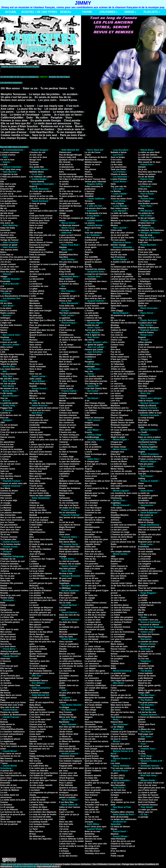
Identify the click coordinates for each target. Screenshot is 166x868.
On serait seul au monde (97, 734)
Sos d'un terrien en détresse (43, 199)
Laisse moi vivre (67, 844)
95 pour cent (65, 578)
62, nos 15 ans (118, 320)
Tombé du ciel (38, 138)
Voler (113, 666)
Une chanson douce (69, 749)
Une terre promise (68, 201)
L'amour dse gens (94, 625)
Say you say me (119, 186)
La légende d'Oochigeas (150, 471)
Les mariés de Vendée (40, 610)
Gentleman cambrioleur (97, 303)
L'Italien (142, 607)
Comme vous (117, 345)
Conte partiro (7, 289)
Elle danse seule (67, 593)
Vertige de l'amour (9, 240)
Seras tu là (116, 303)
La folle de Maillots (10, 790)
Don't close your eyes (96, 827)
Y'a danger (65, 216)
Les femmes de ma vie (12, 812)
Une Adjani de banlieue (122, 680)
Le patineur (90, 654)
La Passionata (66, 715)
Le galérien (65, 318)
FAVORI (87, 12)
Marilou (33, 459)
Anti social (143, 746)
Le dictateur (6, 805)
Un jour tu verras (119, 736)
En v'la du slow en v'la (122, 457)
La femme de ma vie (10, 573)
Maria (141, 778)
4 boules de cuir (37, 152)
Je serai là (116, 595)
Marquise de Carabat (95, 698)
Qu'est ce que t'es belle (122, 237)
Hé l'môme (35, 259)
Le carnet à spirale (147, 792)
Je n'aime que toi (38, 778)
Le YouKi (143, 432)
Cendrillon (143, 663)
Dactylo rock (36, 739)
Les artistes (35, 595)
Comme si (5, 413)
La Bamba (116, 191)
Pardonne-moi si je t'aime (56, 126)
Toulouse (34, 162)
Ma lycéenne (144, 225)
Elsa (77, 123)
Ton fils (88, 267)
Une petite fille (37, 167)
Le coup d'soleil (146, 418)
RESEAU (66, 12)
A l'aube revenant (68, 393)
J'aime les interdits (39, 771)
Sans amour (35, 345)
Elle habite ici (66, 595)
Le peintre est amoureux (150, 571)
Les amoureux (92, 663)
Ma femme (6, 693)
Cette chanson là (11, 106)
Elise (141, 311)
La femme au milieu (69, 284)
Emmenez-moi (7, 493)
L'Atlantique (144, 281)
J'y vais (63, 342)
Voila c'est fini (145, 668)
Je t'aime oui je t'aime (11, 788)
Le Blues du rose (147, 729)
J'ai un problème (93, 447)
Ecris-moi (143, 262)
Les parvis (7, 112)
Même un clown (37, 398)
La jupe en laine (93, 620)
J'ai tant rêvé (66, 729)
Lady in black (145, 758)
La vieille (143, 600)
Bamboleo (64, 722)
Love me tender (67, 274)
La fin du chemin (119, 376)
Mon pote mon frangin (40, 311)
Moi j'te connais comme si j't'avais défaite (97, 704)
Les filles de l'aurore (148, 795)
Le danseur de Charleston (151, 230)
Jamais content (8, 264)
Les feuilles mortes (94, 376)
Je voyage (5, 503)
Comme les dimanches (41, 427)
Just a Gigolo (117, 203)
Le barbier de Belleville (150, 603)
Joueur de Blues (119, 461)
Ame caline (7, 109)
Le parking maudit (38, 822)
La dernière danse (120, 605)
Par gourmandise (9, 525)
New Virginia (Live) (94, 715)
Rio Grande (65, 162)
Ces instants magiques (71, 761)
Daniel (114, 347)
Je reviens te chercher (70, 656)
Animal (63, 396)
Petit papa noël (146, 734)
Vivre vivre (65, 534)
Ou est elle (90, 739)
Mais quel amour (9, 698)
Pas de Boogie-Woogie (71, 155)
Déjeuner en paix (147, 646)
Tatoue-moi (116, 746)
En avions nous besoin (41, 539)
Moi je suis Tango (68, 717)
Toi (72, 88)
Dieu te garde (36, 228)
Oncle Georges (37, 634)
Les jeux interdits (93, 379)
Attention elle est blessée (123, 323)
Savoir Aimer (66, 374)
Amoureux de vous (39, 420)
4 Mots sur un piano (95, 237)
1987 (3, 422)
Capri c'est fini (66, 812)
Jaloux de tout (92, 583)
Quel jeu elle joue (93, 761)
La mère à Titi (145, 357)
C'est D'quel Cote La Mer (42, 522)
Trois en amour (37, 488)
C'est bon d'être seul (40, 715)
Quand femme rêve (94, 758)
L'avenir (29, 106)
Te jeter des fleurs (68, 381)
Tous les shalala (8, 744)
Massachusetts (146, 698)
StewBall (89, 196)
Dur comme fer (67, 422)
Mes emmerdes (8, 515)
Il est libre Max (66, 802)
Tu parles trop (66, 194)
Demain (142, 167)
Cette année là (7, 724)
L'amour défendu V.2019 (71, 839)
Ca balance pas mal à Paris (124, 267)
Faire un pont (36, 432)
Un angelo (90, 203)
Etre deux (116, 349)
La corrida (64, 444)
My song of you (92, 846)
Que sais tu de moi (10, 707)
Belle (3, 603)
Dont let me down (147, 676)
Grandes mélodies (9, 564)
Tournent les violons (95, 269)
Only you (143, 189)
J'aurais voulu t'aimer (122, 583)
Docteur (89, 530)
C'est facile (35, 717)
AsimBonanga (92, 437)
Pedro (88, 172)
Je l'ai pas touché (9, 615)
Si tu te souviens (9, 218)
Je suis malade (146, 551)
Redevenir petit (118, 678)
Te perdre (64, 184)
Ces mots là (117, 335)
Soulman (5, 337)
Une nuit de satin (119, 646)
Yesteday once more (95, 853)
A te (2, 286)
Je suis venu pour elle (96, 844)
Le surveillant (118, 637)
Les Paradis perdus (10, 622)
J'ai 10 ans (6, 262)
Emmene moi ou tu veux (41, 746)
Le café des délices (148, 155)
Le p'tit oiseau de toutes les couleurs (71, 667)
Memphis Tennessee (13, 94)
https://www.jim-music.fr (48, 867)
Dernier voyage (118, 245)
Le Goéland (65, 853)
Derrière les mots (93, 839)
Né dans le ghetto (9, 357)
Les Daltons (91, 410)
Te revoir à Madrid (38, 666)
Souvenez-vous (92, 792)
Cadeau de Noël (119, 330)
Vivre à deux (36, 369)
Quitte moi (143, 303)
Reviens (33, 340)
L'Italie (4, 625)
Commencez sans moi (70, 763)
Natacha (89, 252)
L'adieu (33, 561)
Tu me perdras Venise (54, 88)
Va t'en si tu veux (93, 819)
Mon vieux (35, 313)
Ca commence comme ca (72, 758)
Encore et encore (68, 425)
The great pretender (148, 702)
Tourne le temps (37, 668)
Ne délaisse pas (37, 836)
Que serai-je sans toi (95, 298)
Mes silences (36, 306)
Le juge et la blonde (95, 649)
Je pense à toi (118, 366)
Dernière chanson (68, 415)
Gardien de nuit (67, 427)
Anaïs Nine (144, 345)
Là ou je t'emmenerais (70, 347)
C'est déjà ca (7, 255)
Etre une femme (119, 576)
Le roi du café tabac (148, 573)
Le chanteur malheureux (12, 732)
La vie (114, 381)
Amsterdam (91, 279)
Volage (63, 213)
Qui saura (116, 710)
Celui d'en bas (7, 427)
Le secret (34, 605)
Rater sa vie (30, 88)
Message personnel (69, 549)
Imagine (89, 422)
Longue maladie (119, 403)
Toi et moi (5, 534)
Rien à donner (36, 342)
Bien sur (34, 206)
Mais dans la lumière (121, 705)
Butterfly (34, 391)
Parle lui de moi (8, 639)
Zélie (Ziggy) (117, 311)
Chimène (143, 396)
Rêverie (89, 174)
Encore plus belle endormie (14, 780)
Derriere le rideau (93, 520)
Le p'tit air (116, 252)
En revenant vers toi (39, 749)
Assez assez (91, 476)
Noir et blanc (66, 362)
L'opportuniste (92, 320)
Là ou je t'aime (37, 571)
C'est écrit (72, 106)
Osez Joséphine (8, 237)
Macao (114, 829)
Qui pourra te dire (120, 707)
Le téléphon (117, 800)
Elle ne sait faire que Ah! (16, 123)
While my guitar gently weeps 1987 (149, 691)
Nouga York (35, 160)
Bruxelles (116, 328)
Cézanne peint (118, 272)
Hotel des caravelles (95, 573)
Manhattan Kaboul (147, 376)
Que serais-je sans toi (71, 129)
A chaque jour (92, 461)
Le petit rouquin (119, 388)
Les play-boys (92, 315)
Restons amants (93, 775)
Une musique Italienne (41, 671)
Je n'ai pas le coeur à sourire (44, 264)
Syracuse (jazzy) (67, 746)
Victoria (115, 661)
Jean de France (37, 554)
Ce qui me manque (39, 520)
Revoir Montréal (37, 656)
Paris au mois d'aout (73, 135)
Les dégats (90, 668)
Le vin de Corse (93, 152)
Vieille (141, 427)
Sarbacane (65, 498)
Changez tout (117, 452)
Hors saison (65, 430)
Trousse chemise (9, 537)
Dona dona (6, 727)
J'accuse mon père (120, 744)
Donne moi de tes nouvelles (94, 533)
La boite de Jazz (119, 464)
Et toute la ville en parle (41, 544)
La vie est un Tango (95, 634)
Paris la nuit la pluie (39, 639)
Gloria (114, 513)
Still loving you (146, 520)
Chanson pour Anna (39, 220)
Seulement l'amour (39, 680)
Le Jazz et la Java (38, 157)
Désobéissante (92, 527)
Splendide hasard (119, 306)
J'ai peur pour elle (68, 773)
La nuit (4, 164)
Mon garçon (35, 625)
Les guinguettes (8, 201)
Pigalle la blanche (9, 362)
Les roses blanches (10, 369)
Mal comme (6, 632)
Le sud (114, 797)
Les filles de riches (120, 676)
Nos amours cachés (39, 627)
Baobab (33, 515)
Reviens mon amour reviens (18, 100)
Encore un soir (92, 242)
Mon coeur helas (93, 707)
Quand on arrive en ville (41, 196)
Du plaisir (34, 678)
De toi (62, 625)
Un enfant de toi (146, 213)
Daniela (33, 741)
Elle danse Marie (67, 542)
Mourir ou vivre (92, 164)
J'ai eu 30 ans (92, 578)
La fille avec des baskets (123, 374)
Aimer (141, 483)
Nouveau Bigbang (94, 722)
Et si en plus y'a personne (13, 259)
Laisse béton (145, 354)
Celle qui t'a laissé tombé (42, 712)
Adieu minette (145, 342)
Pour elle (143, 422)
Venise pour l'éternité (95, 182)
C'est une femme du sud (12, 561)
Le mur (63, 349)
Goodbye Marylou (120, 515)
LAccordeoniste (67, 237)
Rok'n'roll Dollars (147, 802)
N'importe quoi (67, 359)
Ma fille (142, 610)
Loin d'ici (115, 401)
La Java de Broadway (121, 607)
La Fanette (90, 286)
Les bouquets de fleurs (41, 598)
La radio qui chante (148, 810)
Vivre (69, 118)
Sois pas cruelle (37, 483)
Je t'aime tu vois (38, 269)
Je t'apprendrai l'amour (12, 678)
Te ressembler (66, 500)
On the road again (9, 359)
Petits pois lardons (94, 751)
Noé (87, 719)
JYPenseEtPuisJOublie (12, 729)
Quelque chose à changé (72, 160)
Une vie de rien (92, 812)
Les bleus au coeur (148, 184)
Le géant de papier (94, 345)
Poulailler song (8, 269)
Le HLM (142, 364)
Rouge (88, 264)
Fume (32, 754)
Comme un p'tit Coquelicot (124, 732)
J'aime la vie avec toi (11, 566)
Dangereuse (6, 610)
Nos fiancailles (118, 785)
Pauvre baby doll (68, 157)
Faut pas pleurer (38, 250)
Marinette (34, 301)
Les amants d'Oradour (40, 590)
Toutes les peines (147, 174)
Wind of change (146, 522)
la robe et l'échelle (68, 452)
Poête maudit (117, 856)
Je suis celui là (146, 651)
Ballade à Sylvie (119, 152)
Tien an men (6, 474)
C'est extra (116, 160)
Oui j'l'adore (144, 201)
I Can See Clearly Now (96, 388)
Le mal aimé (6, 736)
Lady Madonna (145, 678)
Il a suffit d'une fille (39, 766)
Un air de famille (146, 177)
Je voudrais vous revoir (97, 245)
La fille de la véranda (95, 615)
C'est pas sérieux (38, 422)
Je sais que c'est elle (95, 586)
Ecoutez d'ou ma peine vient (14, 257)
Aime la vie (56, 138)
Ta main (33, 659)
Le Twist (33, 829)
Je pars (114, 773)
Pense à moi (65, 301)
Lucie (113, 853)
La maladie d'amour (121, 610)
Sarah (141, 612)
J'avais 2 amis (36, 437)
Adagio (4, 276)
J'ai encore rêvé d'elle (96, 208)
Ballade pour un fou (95, 493)
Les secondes (36, 298)
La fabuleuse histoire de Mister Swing (123, 468)
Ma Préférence (92, 695)
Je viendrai (6, 683)
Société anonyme (68, 174)
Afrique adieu (117, 559)
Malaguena (6, 554)
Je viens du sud (119, 600)
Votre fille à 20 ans (147, 615)
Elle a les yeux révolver (122, 233)
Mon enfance (36, 308)
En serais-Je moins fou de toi (53, 97)
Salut (87, 415)
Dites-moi (116, 454)
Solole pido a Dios (68, 376)
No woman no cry (9, 388)
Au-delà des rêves (68, 622)
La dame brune (8, 320)
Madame (5, 690)
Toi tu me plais (92, 802)
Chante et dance (119, 174)
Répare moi (6, 588)
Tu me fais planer (119, 427)
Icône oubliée (36, 763)
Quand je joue (92, 756)
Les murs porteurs (68, 352)
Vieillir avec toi (67, 386)
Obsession (90, 724)
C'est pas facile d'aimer (41, 216)
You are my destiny (148, 191)
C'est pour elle (145, 252)
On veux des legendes (40, 839)
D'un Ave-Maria (118, 851)
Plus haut (143, 656)
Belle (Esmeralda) (120, 817)
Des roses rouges (120, 208)
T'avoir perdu (36, 486)
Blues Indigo (91, 496)
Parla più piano (146, 464)
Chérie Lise (116, 340)
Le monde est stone (148, 642)
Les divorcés (117, 396)
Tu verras (34, 164)
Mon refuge (90, 710)
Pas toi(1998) (91, 257)
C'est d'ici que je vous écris (14, 432)
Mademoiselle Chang (121, 291)
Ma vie (4, 208)
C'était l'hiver (66, 410)
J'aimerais (34, 262)
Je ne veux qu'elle (120, 235)
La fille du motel (37, 800)
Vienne (4, 332)
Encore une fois (67, 654)
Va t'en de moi (92, 817)
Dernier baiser (92, 836)
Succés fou (6, 644)
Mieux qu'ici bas (93, 228)
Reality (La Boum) (147, 405)
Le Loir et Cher (118, 386)
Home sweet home (120, 357)
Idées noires (6, 347)
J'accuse (115, 581)
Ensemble (5, 281)
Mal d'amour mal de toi (12, 761)
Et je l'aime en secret (11, 754)
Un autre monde (146, 666)
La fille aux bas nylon (95, 612)
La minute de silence (121, 281)
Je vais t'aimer (118, 598)
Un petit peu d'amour (14, 132)
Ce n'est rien (91, 505)
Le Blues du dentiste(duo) (66, 738)
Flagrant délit (66, 766)
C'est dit (4, 435)
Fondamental (7, 447)
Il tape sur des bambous (150, 240)
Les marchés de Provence (67, 672)
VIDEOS (129, 12)
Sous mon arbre (93, 788)
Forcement (90, 561)
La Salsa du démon (120, 827)
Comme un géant (9, 245)
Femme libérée (37, 182)
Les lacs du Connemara (123, 632)
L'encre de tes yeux (69, 459)
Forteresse (116, 444)
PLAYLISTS (151, 12)
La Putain (143, 598)
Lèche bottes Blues (39, 810)
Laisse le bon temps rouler (43, 802)
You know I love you (148, 620)
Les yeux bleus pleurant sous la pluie (41, 448)
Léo (31, 581)
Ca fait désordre (37, 710)
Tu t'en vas (6, 220)
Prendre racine (8, 469)
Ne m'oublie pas (119, 481)
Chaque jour (117, 442)
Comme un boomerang (150, 527)
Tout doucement (8, 374)
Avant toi (5, 430)
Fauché (33, 751)
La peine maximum (10, 152)
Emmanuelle (144, 272)
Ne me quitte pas (93, 296)
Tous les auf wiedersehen (151, 588)
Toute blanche (145, 590)
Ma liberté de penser (69, 357)
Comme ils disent (9, 491)
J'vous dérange (37, 788)
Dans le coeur (36, 225)
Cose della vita (67, 306)
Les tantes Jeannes (69, 676)
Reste (32, 337)
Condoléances (66, 335)
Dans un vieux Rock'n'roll (151, 783)
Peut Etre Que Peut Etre (150, 172)
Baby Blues (35, 705)
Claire (62, 819)
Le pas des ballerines (70, 461)
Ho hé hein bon (118, 790)
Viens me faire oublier (40, 496)
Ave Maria (5, 488)
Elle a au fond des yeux (96, 539)
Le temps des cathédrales (124, 819)
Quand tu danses (93, 262)
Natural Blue (117, 722)
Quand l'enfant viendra (149, 301)
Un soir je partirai (9, 824)
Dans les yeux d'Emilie (96, 405)
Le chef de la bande (69, 561)
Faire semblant (37, 247)
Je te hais (5, 680)
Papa (3, 700)
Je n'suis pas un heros (68, 115)
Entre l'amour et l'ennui (41, 242)
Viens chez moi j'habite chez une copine (150, 390)
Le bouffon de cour (39, 286)
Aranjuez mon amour (149, 410)
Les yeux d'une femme (41, 452)
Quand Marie (36, 332)
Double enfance (93, 537)
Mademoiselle (92, 693)
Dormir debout (66, 420)
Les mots (115, 763)
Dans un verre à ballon (149, 437)
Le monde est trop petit (41, 819)
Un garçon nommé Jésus (42, 673)
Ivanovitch (90, 576)
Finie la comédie (38, 255)
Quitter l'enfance (93, 771)
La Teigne (143, 359)
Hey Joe (89, 371)
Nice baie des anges (39, 466)
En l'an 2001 (144, 274)
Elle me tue (6, 668)
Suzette (33, 386)
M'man (33, 834)
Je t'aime (34, 267)
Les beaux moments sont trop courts (69, 465)
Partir (88, 744)
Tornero (89, 201)
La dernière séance (39, 797)
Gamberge (35, 257)
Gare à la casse (92, 569)
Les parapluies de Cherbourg (120, 497)
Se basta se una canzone (72, 308)
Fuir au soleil (117, 354)
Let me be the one (147, 712)
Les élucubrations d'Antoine (14, 296)
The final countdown (69, 313)
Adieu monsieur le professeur (94, 188)
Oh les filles (6, 303)
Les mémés (65, 607)
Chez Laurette (118, 342)
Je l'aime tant (66, 834)
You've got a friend (94, 330)
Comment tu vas (93, 513)
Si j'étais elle (91, 778)
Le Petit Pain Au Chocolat (98, 408)
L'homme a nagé (93, 683)
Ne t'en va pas (7, 576)
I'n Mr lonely (6, 393)
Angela (88, 469)
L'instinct (44, 112)
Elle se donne (36, 240)
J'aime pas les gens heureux (44, 773)
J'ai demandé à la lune (96, 213)
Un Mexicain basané (69, 225)
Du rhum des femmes (149, 634)
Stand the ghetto (9, 364)
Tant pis (142, 474)
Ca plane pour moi (147, 323)
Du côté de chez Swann (41, 403)
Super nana (116, 483)
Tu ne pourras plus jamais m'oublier (69, 796)
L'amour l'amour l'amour (123, 734)
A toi (87, 401)
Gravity (88, 432)
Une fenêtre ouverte (148, 203)
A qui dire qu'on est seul (123, 841)
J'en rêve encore (67, 600)
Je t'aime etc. (91, 595)
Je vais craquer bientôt (41, 785)
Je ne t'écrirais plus (10, 676)
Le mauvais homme (121, 627)
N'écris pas (90, 712)
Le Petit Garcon (146, 605)
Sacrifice (64, 257)
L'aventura (64, 293)
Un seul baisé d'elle (39, 493)
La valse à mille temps (96, 289)
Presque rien (66, 491)
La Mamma (6, 508)
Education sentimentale (123, 250)
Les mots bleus (8, 646)
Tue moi (63, 384)
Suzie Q (33, 186)
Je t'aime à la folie (147, 554)
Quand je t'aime (37, 646)
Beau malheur (66, 279)
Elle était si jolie (8, 184)
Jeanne (88, 841)
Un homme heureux (148, 805)
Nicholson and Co (120, 408)
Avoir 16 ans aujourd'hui (42, 702)
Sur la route (65, 603)
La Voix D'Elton (37, 576)
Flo (140, 276)
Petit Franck (65, 530)
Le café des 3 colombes (150, 157)
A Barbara (34, 503)
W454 (113, 668)
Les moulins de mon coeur (124, 493)
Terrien (88, 797)
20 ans (141, 247)
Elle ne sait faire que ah (150, 267)
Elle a (32, 230)
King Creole (65, 272)
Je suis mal (90, 588)
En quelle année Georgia (46, 120)
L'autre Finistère (119, 179)
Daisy (3, 607)
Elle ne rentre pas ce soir (42, 744)
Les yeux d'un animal (121, 639)
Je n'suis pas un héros (41, 191)
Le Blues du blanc (38, 807)
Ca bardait (35, 690)
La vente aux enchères (70, 661)
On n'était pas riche (39, 637)
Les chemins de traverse (71, 469)
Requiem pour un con (149, 542)
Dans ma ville (66, 822)
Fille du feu (90, 559)
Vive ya (4, 398)
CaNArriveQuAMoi (12, 118)
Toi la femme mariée (10, 544)
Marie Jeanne (117, 644)
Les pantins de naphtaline (67, 472)
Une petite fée (92, 810)
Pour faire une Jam (10, 530)
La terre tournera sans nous (14, 196)
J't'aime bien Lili (146, 223)
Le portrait (6, 457)
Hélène (88, 571)
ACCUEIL (11, 12)
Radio (114, 544)
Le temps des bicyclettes (44, 94)
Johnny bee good (9, 651)
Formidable (6, 496)
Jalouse (4, 673)
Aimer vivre (91, 442)
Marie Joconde (8, 206)
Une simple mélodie (121, 551)
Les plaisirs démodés (11, 513)
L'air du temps (66, 345)
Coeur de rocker (93, 510)
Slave (62, 532)
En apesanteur (8, 442)
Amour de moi (36, 505)
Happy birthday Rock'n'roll (43, 756)
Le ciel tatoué (92, 639)
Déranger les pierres (95, 517)
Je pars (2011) (118, 775)
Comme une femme (69, 413)
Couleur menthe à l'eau (15, 135)
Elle (2, 182)
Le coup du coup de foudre (43, 814)
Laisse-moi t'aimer (120, 702)
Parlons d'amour (67, 780)
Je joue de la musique (11, 449)
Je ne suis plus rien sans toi (43, 440)
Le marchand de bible (40, 817)
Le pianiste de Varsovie (71, 663)
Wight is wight (118, 437)
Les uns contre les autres (123, 289)
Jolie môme (117, 162)
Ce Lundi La (117, 332)
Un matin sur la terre (69, 508)
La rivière (115, 615)
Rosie (62, 496)
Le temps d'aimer (93, 680)
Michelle (63, 632)
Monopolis (116, 296)
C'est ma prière (118, 690)
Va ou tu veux (36, 364)
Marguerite (143, 420)
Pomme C (5, 466)
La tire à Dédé (145, 362)
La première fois (119, 612)
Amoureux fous (67, 756)
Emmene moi (91, 549)
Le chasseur (117, 384)
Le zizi (141, 315)
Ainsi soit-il (116, 196)
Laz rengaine (145, 564)
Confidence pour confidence (93, 356)
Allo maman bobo (9, 250)
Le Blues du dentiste (69, 741)
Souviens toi (65, 379)
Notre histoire (36, 318)
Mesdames (35, 303)
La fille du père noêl (95, 308)
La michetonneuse (120, 527)
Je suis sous (36, 155)
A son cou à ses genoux (97, 474)
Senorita (5, 642)
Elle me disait (36, 233)
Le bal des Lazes (119, 530)
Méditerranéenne (93, 162)
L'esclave (143, 576)
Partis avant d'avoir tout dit (152, 296)
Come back (35, 734)
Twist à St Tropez (38, 491)
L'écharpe (64, 851)
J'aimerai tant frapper (40, 435)
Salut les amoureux (94, 418)
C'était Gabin (36, 525)
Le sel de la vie (67, 522)
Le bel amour (7, 199)
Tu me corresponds (69, 503)
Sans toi (142, 306)
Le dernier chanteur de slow (43, 578)
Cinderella (34, 425)
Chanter (63, 332)
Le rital (4, 688)
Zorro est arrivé (67, 751)
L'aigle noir (6, 323)
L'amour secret (37, 569)
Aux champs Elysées (14, 138)
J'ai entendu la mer (10, 612)
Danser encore (8, 437)
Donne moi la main (148, 259)
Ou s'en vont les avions (97, 741)
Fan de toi (116, 352)
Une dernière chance (11, 476)
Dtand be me (144, 683)
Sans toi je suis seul (45, 135)
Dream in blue (66, 539)
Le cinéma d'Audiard (121, 622)
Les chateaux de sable (41, 177)
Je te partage (145, 556)
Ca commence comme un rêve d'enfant (98, 502)
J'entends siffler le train (150, 413)
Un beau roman (118, 447)
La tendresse (36, 284)
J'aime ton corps (93, 581)
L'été (3, 352)
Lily (140, 318)
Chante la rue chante (121, 844)
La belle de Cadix (119, 213)
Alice (32, 700)
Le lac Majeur (117, 727)
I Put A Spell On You (95, 335)
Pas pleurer (91, 169)
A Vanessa (6, 661)
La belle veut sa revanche (124, 525)
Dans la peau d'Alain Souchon (19, 126)
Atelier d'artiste (37, 508)
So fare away (117, 778)
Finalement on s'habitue (41, 252)
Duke (30, 118)
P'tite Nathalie (66, 785)
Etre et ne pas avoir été (122, 573)
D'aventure (144, 547)
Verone (142, 488)
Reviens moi (36, 471)
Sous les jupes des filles (12, 272)
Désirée (63, 651)
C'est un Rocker (37, 722)
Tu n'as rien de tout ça (70, 191)
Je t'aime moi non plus (149, 534)
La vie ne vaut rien (9, 267)
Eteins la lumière (9, 311)
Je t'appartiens (67, 659)
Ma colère (42, 118)
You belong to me (94, 384)
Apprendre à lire (93, 471)
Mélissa (89, 700)
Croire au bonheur (39, 223)
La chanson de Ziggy (121, 274)
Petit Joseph (91, 749)
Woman (89, 427)
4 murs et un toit (9, 342)
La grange (143, 817)
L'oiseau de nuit (119, 539)
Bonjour (63, 810)
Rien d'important (38, 474)
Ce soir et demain (9, 425)
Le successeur (118, 634)
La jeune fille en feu (29, 109)
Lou (2, 627)
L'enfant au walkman (95, 651)
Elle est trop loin (38, 393)
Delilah (142, 739)
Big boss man (36, 707)
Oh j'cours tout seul (148, 800)
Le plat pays (91, 291)
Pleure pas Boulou (147, 298)
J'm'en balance (67, 836)
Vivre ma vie (36, 374)
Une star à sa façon (69, 505)
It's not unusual (146, 741)
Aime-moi (5, 659)
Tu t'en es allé (92, 807)
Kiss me (4, 418)
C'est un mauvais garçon (151, 347)
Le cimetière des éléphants (43, 812)
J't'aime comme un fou (149, 459)
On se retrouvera (68, 513)
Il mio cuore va (145, 515)
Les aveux (116, 393)
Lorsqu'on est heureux (96, 274)
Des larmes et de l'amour (72, 517)
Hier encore (6, 498)
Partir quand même (69, 551)
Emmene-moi (74, 138)
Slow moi (5, 819)
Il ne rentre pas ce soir (41, 768)
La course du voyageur (122, 371)
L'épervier (90, 191)
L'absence (34, 556)
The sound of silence (149, 625)
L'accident (35, 790)
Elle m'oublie (91, 444)
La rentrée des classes (41, 573)
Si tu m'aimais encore (40, 349)
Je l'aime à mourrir (68, 437)
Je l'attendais (117, 364)
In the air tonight (146, 218)
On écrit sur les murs (40, 410)
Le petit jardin (92, 313)
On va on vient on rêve (96, 736)
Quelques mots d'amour (123, 301)
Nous (87, 167)
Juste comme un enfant (97, 607)
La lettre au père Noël (149, 152)
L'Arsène (89, 311)
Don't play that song (10, 169)
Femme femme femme (149, 549)
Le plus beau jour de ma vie (14, 454)
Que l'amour (35, 651)
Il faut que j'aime (119, 359)
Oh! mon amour (8, 637)
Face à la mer (7, 444)
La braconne (144, 559)
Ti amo (142, 751)
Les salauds (117, 398)
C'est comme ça (67, 330)
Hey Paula (143, 196)
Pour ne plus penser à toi (42, 325)
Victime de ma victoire (122, 749)
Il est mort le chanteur (41, 129)
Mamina (115, 834)
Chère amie (116, 230)
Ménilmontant (145, 160)
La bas (88, 250)
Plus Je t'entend (8, 211)
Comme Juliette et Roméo (124, 510)
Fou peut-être (92, 564)
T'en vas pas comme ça (122, 768)
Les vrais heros (37, 827)
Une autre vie (7, 223)
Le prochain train (93, 661)
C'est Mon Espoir (93, 508)
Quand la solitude (38, 649)
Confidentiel (91, 240)
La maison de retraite (121, 471)
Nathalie (63, 678)
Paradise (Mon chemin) (122, 812)
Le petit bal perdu (9, 403)
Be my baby (144, 707)
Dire (2, 440)
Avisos (88, 486)
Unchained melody (148, 442)
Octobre (63, 486)
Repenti (142, 337)
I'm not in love (7, 160)
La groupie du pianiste (122, 276)
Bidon (3, 252)
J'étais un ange (118, 369)
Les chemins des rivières (97, 666)
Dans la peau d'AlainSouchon (37, 531)
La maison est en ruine (122, 379)
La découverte (36, 279)
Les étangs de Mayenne (41, 607)
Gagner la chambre (94, 566)
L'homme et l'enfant (39, 693)
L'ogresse (143, 578)
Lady (32, 442)
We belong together (148, 447)
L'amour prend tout (94, 627)
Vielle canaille (66, 211)
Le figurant (116, 625)
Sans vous (6, 817)
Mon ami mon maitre (148, 581)
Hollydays (116, 517)
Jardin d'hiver (66, 732)
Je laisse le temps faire (71, 340)
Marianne (115, 405)
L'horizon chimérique (95, 685)
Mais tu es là (144, 286)
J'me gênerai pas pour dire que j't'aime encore (151, 789)
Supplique (64, 583)
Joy (61, 520)
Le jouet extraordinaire (12, 734)
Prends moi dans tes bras (42, 330)
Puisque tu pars (93, 259)
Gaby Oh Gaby (8, 228)
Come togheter (146, 673)
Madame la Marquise (148, 328)
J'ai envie (64, 829)
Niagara (89, 717)
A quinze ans (7, 771)
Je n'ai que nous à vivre (12, 452)
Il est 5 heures (92, 306)
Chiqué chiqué (8, 605)
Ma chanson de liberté (96, 157)
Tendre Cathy (7, 598)
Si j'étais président (68, 634)
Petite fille (5, 581)
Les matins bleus (9, 203)
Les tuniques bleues (39, 824)
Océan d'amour (8, 634)
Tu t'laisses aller (8, 539)
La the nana (117, 164)
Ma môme (90, 340)
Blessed (63, 252)
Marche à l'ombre (147, 379)
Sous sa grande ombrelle (97, 790)
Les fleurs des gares (95, 671)
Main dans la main (9, 629)
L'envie (88, 452)
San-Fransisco (118, 257)
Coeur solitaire (37, 732)
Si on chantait (92, 780)
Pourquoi (34, 328)
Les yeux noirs (47, 100)
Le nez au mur (36, 293)
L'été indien (91, 413)
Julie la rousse (145, 401)
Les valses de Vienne (70, 525)
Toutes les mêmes (147, 503)
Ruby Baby (35, 481)
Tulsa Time (35, 685)
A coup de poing (38, 203)
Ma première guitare (148, 496)
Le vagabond (7, 741)
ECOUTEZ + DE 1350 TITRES (39, 12)
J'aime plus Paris (147, 724)
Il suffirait (143, 595)
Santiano (89, 194)
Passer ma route (119, 255)
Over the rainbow (93, 233)
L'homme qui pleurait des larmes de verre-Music (123, 536)
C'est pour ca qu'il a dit (41, 218)
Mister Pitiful (36, 415)
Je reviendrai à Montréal (150, 457)
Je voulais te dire (119, 459)
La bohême (6, 505)
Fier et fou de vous (148, 785)
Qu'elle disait (7, 213)
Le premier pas (118, 673)
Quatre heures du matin (123, 422)
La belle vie (144, 493)
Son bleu (143, 386)
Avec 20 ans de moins (40, 513)
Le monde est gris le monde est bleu (69, 297)
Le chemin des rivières (96, 637)
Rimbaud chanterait (121, 425)
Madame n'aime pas (69, 481)
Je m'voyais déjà (9, 500)
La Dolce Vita (7, 617)
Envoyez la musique (39, 245)
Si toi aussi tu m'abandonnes (67, 166)
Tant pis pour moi (38, 352)
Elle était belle (66, 824)
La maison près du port (150, 510)
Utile (87, 814)
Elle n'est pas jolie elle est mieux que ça (42, 236)
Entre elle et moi (8, 785)
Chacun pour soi (38, 724)
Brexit (79, 126)
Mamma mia (91, 160)
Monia (141, 208)
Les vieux (90, 293)
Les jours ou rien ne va (12, 620)
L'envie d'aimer (8, 155)
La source (90, 223)
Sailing (142, 478)
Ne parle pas (36, 315)
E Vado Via (35, 547)
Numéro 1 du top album (41, 632)
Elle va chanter (8, 186)
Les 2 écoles (117, 629)
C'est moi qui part (9, 666)
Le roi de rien (117, 391)
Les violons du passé (40, 622)
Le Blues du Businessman (13, 715)
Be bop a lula (66, 573)
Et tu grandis (7, 671)
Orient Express (67, 778)
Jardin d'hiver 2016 (69, 734)
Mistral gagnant (146, 381)
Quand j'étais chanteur (122, 420)
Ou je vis (142, 169)
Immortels (5, 230)
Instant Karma (68, 100)
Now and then (145, 680)
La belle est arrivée (94, 610)
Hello (113, 184)
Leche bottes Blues (13, 129)
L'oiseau (5, 459)
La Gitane (34, 564)
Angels (142, 452)
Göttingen (5, 318)
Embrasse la (144, 269)
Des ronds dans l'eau (70, 547)
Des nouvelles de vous (149, 257)
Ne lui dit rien (36, 461)
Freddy (142, 508)
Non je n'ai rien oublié (11, 517)
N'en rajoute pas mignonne (43, 464)
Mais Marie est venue (11, 695)
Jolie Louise (35, 379)
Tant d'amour (91, 795)
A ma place (6, 308)
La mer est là (7, 194)
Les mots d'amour (68, 240)
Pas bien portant (67, 569)
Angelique (116, 503)
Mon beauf (143, 384)
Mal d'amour (6, 758)
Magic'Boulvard (67, 527)
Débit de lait (6, 549)
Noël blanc (90, 218)
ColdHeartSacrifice (69, 255)
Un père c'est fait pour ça (16, 97)
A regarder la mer (9, 174)
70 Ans (33, 500)
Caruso (63, 328)
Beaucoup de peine (39, 517)
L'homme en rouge (120, 532)
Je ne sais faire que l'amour (43, 780)
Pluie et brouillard (38, 469)
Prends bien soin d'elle (12, 705)
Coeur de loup (145, 235)
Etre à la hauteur (67, 281)
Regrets (115, 756)
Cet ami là (34, 527)
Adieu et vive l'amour (70, 807)
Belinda (4, 722)
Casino (114, 564)
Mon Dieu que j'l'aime (149, 797)
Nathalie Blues (37, 172)
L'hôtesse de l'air (93, 318)
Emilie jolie (90, 547)
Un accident (70, 94)
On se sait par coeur (10, 464)
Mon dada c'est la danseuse (147, 584)
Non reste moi (7, 578)
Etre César (35, 542)
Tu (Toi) (142, 754)
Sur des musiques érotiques (68, 791)
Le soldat (64, 354)
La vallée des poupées (122, 617)
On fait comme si (9, 461)
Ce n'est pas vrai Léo (11, 773)
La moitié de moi (38, 566)
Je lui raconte (118, 783)
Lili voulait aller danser (58, 109)
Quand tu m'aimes (9, 532)
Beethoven (116, 561)
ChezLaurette (72, 120)
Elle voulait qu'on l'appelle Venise (93, 543)
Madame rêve (7, 235)
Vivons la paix (66, 388)
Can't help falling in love (71, 267)
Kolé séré (143, 242)
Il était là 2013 (118, 578)
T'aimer (4, 763)
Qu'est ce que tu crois (96, 768)
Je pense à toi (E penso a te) (15, 569)
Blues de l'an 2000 (147, 250)
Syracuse (64, 744)
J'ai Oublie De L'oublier (41, 775)
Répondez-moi (66, 493)
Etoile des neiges (147, 629)
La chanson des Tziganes (42, 559)
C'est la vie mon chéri (40, 719)
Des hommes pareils (69, 418)
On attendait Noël (94, 727)
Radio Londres (8, 313)
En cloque (143, 349)
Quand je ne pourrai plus (13, 814)
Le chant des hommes (122, 620)
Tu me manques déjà (69, 132)
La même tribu (37, 805)
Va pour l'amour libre (95, 179)
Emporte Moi (7, 189)
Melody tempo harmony (12, 354)
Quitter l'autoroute (39, 654)
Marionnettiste (145, 289)
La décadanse (145, 537)
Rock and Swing (37, 384)
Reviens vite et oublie (70, 564)
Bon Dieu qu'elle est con (71, 727)
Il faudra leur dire (68, 432)
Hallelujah (90, 366)
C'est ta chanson (119, 337)
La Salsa (5, 349)
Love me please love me (123, 542)
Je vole (114, 603)
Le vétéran (116, 642)
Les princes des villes (122, 286)
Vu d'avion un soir (120, 435)
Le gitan (33, 289)
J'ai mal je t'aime (67, 831)
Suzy (4, 115)
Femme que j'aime (94, 349)
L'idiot (88, 155)
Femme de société (9, 712)
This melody (91, 800)
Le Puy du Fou (37, 588)
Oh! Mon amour (10, 88)
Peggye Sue (6, 408)
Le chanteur (35, 194)
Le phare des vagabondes (91, 657)
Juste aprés (91, 247)
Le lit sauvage (7, 807)
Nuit (87, 255)
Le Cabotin (6, 510)
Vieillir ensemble (38, 366)
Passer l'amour (118, 649)
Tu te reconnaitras (120, 656)
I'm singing (35, 551)
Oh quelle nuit (145, 498)
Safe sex (5, 471)
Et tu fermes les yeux (11, 191)
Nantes (4, 330)
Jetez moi (34, 272)
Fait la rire (64, 827)
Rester (88, 773)
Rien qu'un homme (10, 216)
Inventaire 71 (117, 362)
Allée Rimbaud (118, 839)
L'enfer (33, 296)
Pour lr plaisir (66, 783)
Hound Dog (65, 269)
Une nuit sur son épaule (150, 773)
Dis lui (114, 693)
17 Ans (4, 719)
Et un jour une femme (70, 337)
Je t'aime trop (36, 783)
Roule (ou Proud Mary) (41, 478)
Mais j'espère (145, 284)
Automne (89, 478)
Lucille (114, 478)
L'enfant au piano (147, 569)
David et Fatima (146, 332)
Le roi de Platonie (9, 810)
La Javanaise (145, 539)
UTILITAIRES (107, 12)
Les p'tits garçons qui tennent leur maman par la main (42, 615)
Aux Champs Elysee (95, 403)
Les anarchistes (119, 167)
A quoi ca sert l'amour (70, 235)
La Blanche (144, 352)
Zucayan (89, 822)
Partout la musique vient (97, 746)
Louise (47, 115)
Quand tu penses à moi (41, 335)
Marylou (33, 396)
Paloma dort (65, 152)
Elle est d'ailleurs (147, 264)
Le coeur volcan (93, 646)
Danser (88, 515)
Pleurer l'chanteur (120, 415)
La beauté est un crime (150, 654)
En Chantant (117, 571)
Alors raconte (66, 642)
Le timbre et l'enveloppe (25, 115)
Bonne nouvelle (67, 403)
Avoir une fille (145, 486)
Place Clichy (91, 754)
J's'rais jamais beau (10, 685)
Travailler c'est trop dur (96, 805)
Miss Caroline (36, 831)
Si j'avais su (35, 347)
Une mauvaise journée (96, 381)
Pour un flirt (117, 418)
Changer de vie (8, 559)
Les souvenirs (92, 678)
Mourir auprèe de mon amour (44, 408)
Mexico (114, 225)
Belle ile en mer (92, 831)
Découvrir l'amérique (149, 255)
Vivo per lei (6, 291)
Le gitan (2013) (37, 291)
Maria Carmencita (119, 293)
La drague (64, 707)
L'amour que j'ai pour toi (42, 444)
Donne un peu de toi (121, 695)
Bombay (115, 325)
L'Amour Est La (119, 284)
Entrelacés (35, 430)
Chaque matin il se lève (41, 727)
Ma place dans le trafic (70, 483)
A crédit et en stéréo (39, 698)
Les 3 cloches (66, 242)
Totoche (33, 362)
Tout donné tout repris (122, 717)
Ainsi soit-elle (36, 418)
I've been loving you (69, 435)
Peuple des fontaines (70, 488)
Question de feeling (148, 425)
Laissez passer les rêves (123, 279)
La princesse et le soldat (71, 841)
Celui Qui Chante (119, 269)
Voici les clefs (66, 637)
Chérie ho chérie (38, 729)
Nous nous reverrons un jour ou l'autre (12, 521)
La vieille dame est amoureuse (52, 123)
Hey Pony (34, 758)
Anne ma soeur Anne (121, 199)
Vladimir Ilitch (118, 663)
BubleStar (90, 834)
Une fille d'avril (92, 851)
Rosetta (4, 593)
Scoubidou (144, 500)
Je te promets (92, 449)
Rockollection (92, 848)
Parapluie (57, 118)
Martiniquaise (145, 637)
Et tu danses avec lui (11, 415)
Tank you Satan (118, 169)
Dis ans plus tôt (119, 569)
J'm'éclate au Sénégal (70, 230)
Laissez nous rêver (69, 775)
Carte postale (66, 405)
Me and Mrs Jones (9, 379)
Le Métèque (65, 581)
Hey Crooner (65, 712)
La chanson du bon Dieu (150, 279)
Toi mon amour (118, 240)
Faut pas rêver (145, 182)
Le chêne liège (66, 457)
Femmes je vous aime (14, 120)
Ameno (63, 289)
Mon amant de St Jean (149, 162)
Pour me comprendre (121, 298)
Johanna (5, 571)
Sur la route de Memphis (71, 177)
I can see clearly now (50, 106)
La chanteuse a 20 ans (149, 561)
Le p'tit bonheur (67, 320)
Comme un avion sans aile (14, 483)
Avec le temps (118, 157)
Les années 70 (37, 593)
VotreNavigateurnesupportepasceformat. (41, 70)
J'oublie (89, 600)
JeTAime (115, 520)
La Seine (142, 763)
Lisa (61, 478)
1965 (113, 556)
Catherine (34, 208)
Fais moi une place (94, 554)
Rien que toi (35, 476)
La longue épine (93, 622)
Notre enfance (36, 629)
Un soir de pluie (8, 384)
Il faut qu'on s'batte (69, 598)
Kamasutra (116, 522)
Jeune (141, 727)
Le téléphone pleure (10, 739)
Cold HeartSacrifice (41, 132)
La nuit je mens (26, 112)
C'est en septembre (69, 644)
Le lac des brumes (68, 856)
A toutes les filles (38, 510)
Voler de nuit (7, 478)
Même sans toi (145, 812)
